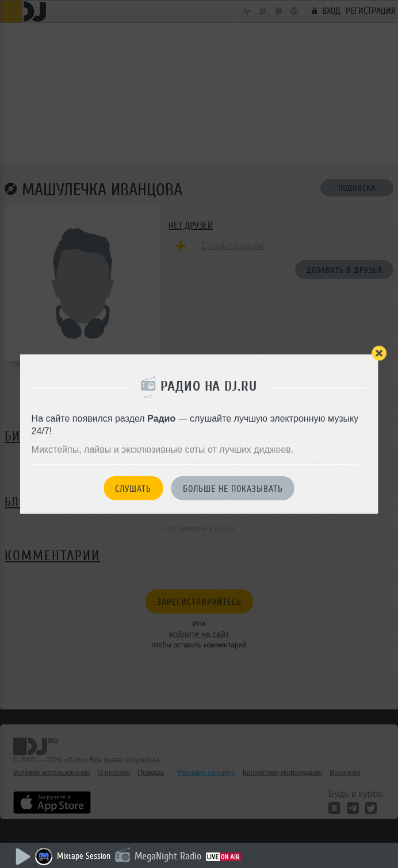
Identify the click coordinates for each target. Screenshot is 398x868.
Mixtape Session (84, 856)
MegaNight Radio (168, 856)
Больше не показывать (233, 488)
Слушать (133, 488)
